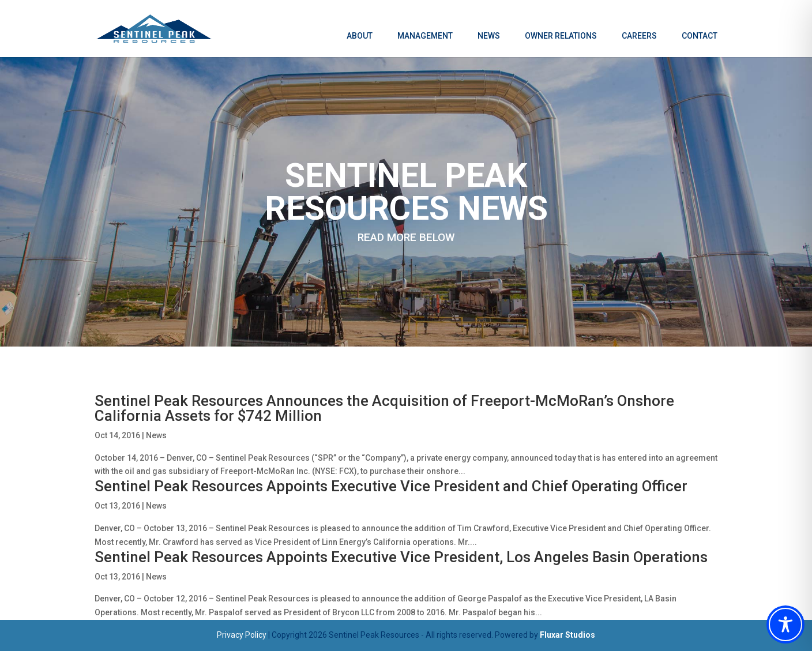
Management (425, 36)
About (360, 36)
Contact (700, 36)
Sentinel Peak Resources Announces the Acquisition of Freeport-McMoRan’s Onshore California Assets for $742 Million (384, 408)
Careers (639, 36)
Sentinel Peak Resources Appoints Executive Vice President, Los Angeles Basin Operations (401, 557)
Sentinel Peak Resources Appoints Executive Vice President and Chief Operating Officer (391, 486)
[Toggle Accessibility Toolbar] (785, 624)
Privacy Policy (242, 635)
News (489, 36)
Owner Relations (561, 36)
